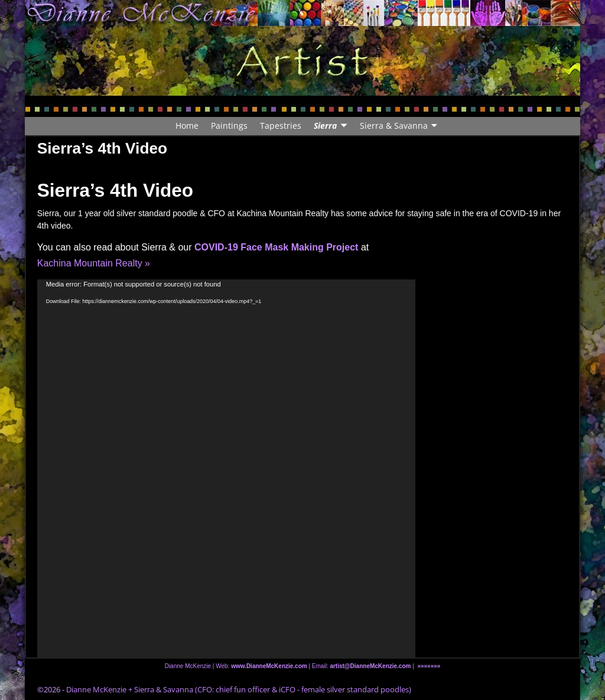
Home (187, 126)
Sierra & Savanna (394, 126)
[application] (226, 468)
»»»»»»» (429, 666)
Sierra (325, 126)
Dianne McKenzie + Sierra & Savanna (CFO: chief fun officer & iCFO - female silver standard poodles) (239, 689)
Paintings (229, 126)
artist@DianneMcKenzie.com (370, 666)
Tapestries (281, 126)
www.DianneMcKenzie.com (269, 666)
